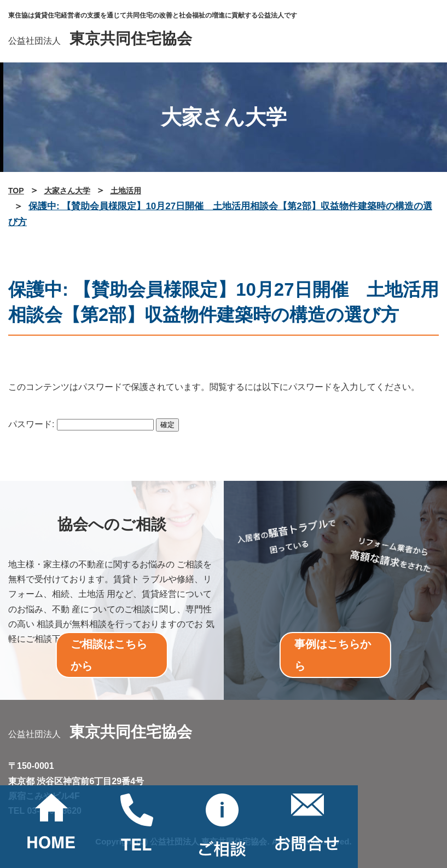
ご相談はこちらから (109, 655)
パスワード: (81, 424)
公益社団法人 (100, 41)
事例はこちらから (333, 655)
